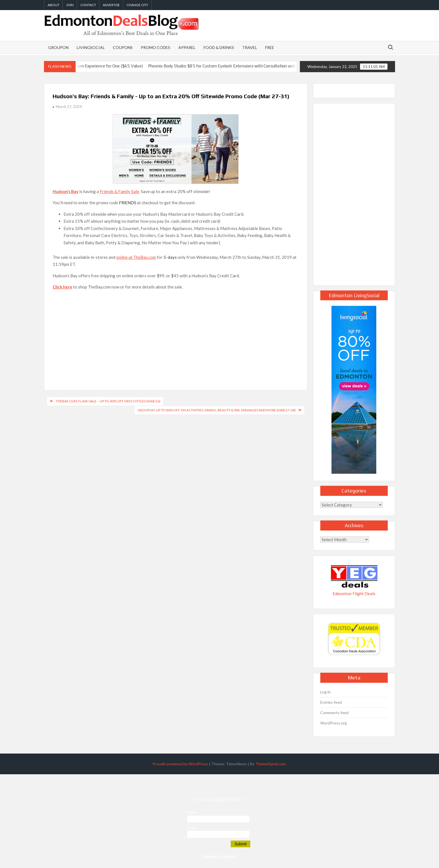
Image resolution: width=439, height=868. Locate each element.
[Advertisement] (176, 334)
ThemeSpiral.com (270, 764)
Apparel (187, 47)
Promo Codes (156, 47)
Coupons (123, 47)
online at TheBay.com (136, 257)
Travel (250, 47)
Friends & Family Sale (119, 191)
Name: (192, 813)
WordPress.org (334, 723)
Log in (325, 692)
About (53, 5)
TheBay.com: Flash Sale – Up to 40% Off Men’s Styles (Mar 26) (108, 401)
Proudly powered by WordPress (180, 764)
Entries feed (331, 702)
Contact (88, 5)
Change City (137, 5)
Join (70, 5)
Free (270, 47)
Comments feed (334, 713)
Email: (192, 828)
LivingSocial (91, 47)
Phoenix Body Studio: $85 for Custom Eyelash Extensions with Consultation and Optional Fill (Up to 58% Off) (254, 66)
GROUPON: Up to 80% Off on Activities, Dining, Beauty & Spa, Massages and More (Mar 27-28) (217, 410)
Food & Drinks (219, 47)
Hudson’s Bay (66, 191)
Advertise (111, 5)
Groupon (58, 47)
